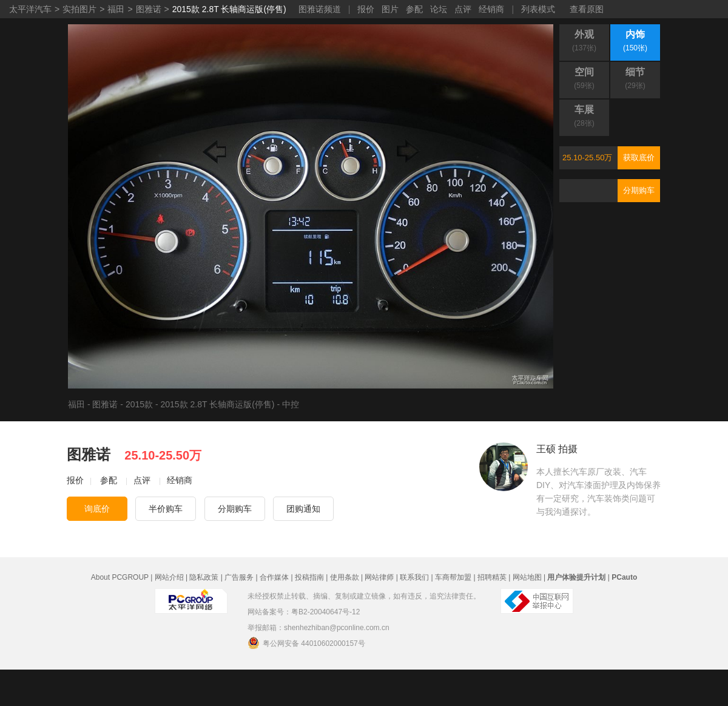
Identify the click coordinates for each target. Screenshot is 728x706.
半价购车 (166, 509)
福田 (116, 9)
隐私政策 (204, 577)
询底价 (97, 509)
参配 (414, 9)
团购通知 (303, 509)
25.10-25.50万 (587, 158)
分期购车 (639, 190)
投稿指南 (309, 577)
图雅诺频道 (320, 9)
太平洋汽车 (30, 9)
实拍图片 (79, 9)
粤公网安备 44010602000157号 (306, 643)
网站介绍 (169, 577)
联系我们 (414, 577)
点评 (463, 9)
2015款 (139, 404)
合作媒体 (274, 577)
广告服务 (239, 577)
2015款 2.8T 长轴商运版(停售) (229, 9)
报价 (366, 9)
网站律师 (379, 577)
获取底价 (639, 158)
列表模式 (538, 9)
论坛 (439, 9)
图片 (390, 9)
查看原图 (587, 9)
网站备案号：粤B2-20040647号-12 (304, 612)
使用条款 (345, 577)
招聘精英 (492, 577)
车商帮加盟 (453, 577)
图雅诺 (149, 9)
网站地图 (527, 577)
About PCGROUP (120, 577)
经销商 (491, 9)
